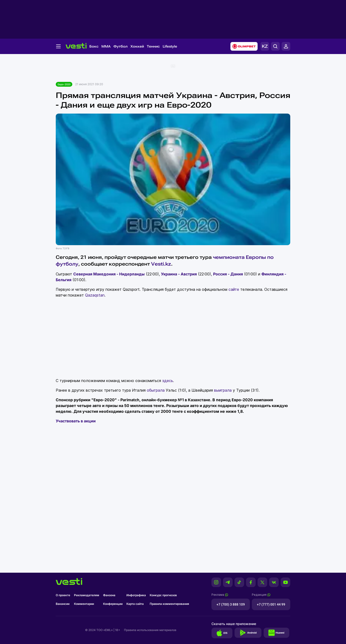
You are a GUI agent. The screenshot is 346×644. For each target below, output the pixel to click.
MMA (106, 46)
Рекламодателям (87, 595)
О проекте (63, 595)
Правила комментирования (169, 604)
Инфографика (136, 595)
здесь (168, 381)
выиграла (223, 390)
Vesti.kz (161, 264)
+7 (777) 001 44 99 (271, 604)
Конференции (113, 604)
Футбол (120, 46)
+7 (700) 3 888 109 (231, 604)
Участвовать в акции (76, 421)
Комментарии (84, 604)
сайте (234, 289)
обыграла (156, 390)
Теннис (153, 46)
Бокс (94, 46)
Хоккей (137, 46)
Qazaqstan (95, 295)
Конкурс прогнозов (163, 595)
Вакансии (63, 604)
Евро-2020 (64, 84)
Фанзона (109, 595)
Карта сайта (135, 604)
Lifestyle (170, 46)
